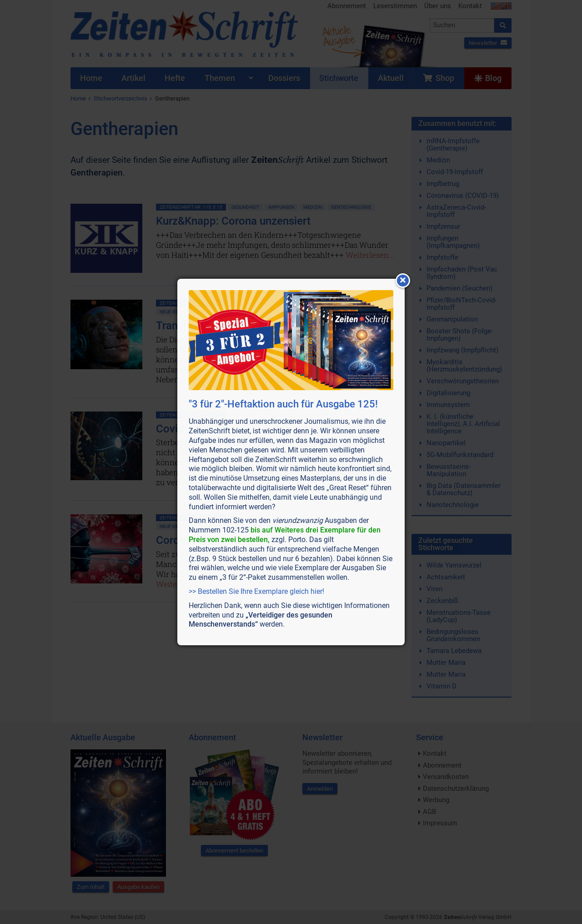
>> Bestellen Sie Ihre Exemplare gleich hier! (256, 591)
